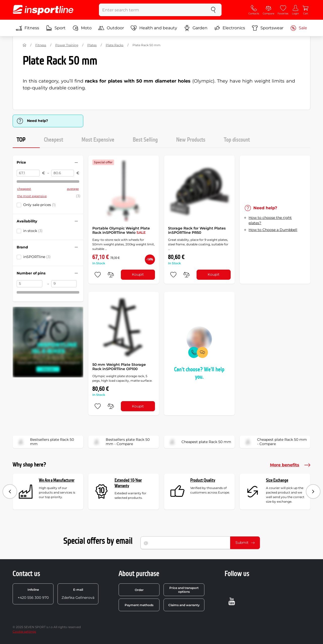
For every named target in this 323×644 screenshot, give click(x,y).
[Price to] (63, 173)
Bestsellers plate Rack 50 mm (45, 442)
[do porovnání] (111, 275)
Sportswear (268, 28)
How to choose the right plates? (270, 220)
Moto (82, 28)
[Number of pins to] (64, 284)
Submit (245, 543)
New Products (191, 140)
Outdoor (111, 28)
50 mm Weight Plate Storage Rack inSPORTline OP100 (119, 367)
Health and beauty (154, 28)
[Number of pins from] (30, 284)
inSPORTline (37, 257)
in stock (33, 231)
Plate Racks (115, 45)
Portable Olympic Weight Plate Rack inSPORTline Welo (121, 230)
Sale (299, 28)
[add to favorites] (98, 275)
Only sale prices (39, 205)
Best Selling (145, 140)
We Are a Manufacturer (57, 480)
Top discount (237, 140)
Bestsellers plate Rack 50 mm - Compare (121, 442)
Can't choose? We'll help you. (199, 373)
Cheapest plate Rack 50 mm (199, 442)
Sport (56, 28)
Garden (196, 28)
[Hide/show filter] (76, 163)
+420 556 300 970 (33, 594)
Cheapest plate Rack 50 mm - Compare (275, 442)
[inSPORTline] (43, 10)
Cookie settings (24, 632)
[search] (213, 10)
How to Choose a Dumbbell (273, 230)
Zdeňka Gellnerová (78, 594)
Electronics (230, 28)
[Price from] (28, 173)
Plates (92, 45)
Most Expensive (98, 140)
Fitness (28, 28)
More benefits (290, 465)
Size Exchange (277, 480)
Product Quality (203, 480)
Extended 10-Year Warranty (128, 483)
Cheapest (53, 140)
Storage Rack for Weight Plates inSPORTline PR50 (197, 230)
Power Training (67, 45)
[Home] (24, 45)
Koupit (138, 274)
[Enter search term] (152, 10)
